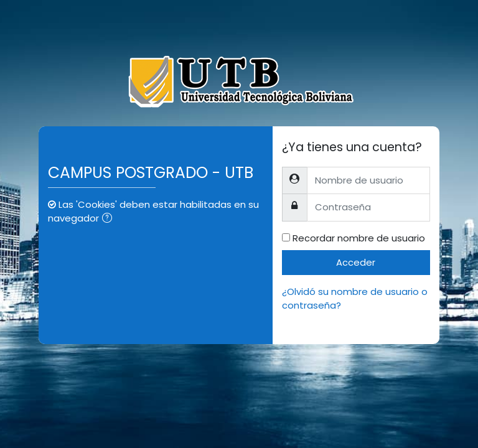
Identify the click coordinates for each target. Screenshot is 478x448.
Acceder (356, 262)
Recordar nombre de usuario (359, 238)
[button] (110, 219)
